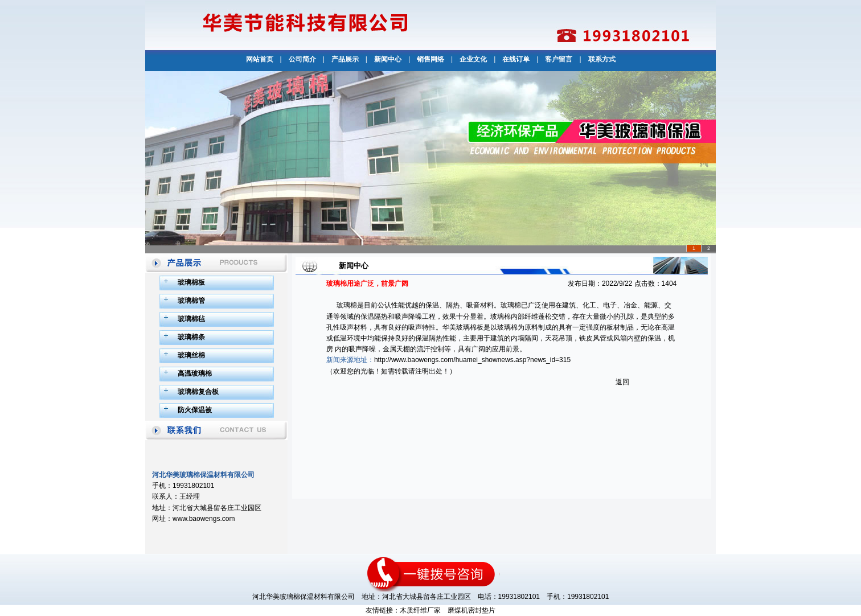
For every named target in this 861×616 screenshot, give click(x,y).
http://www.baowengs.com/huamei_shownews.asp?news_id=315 (472, 360)
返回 (622, 382)
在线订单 (516, 59)
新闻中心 (388, 59)
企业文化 (473, 59)
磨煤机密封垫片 (471, 610)
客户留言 (559, 59)
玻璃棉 (347, 305)
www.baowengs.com (204, 519)
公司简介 (302, 59)
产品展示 (345, 59)
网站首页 (260, 59)
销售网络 (430, 59)
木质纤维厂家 (420, 610)
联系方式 (602, 59)
